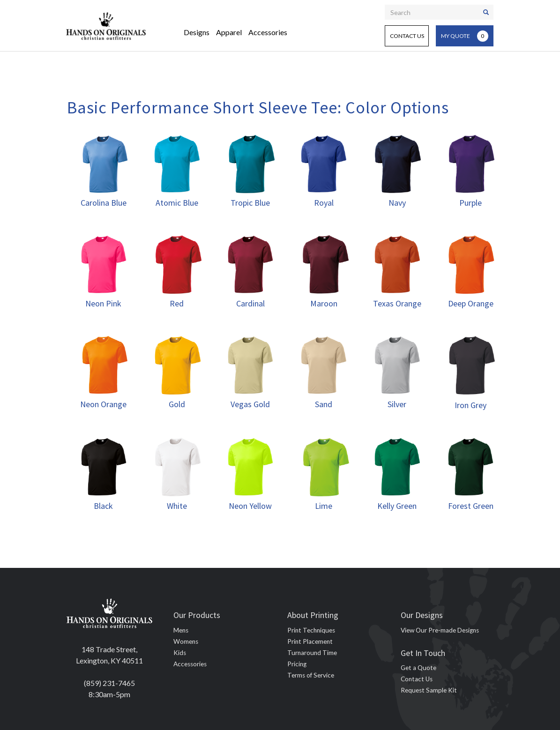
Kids (180, 653)
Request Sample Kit (429, 690)
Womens (186, 641)
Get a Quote (418, 668)
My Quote (465, 36)
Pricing (297, 664)
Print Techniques (311, 630)
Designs (197, 32)
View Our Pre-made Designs (440, 630)
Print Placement (310, 641)
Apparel (229, 32)
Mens (181, 630)
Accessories (268, 32)
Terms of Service (311, 675)
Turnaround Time (312, 653)
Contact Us (407, 36)
